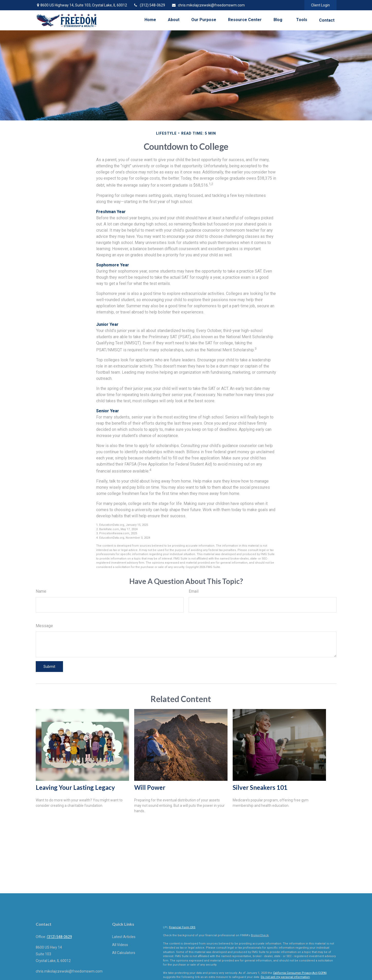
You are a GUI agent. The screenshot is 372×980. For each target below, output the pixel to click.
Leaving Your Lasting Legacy (75, 787)
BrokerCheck (260, 935)
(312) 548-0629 (149, 5)
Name (41, 591)
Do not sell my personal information (285, 977)
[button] (150, 20)
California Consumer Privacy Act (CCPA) (300, 973)
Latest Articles (124, 937)
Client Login (320, 5)
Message (44, 626)
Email (194, 591)
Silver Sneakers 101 (260, 787)
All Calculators (124, 953)
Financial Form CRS (182, 927)
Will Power (150, 787)
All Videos (120, 945)
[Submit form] (49, 667)
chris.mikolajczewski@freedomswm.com (208, 5)
